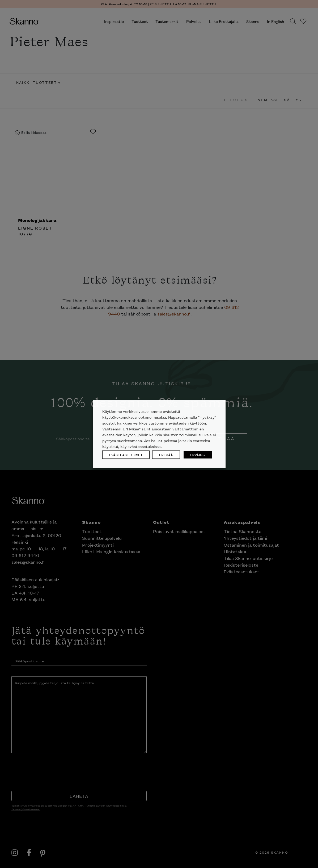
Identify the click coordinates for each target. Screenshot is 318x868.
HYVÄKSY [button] (198, 454)
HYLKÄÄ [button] (166, 454)
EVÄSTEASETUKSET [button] (126, 454)
